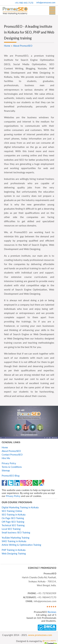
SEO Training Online (12, 511)
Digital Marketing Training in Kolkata (20, 507)
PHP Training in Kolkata (14, 550)
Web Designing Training (14, 553)
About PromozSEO (11, 451)
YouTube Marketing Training (16, 538)
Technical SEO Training (13, 525)
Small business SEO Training (16, 532)
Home (5, 447)
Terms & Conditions (12, 467)
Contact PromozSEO (12, 455)
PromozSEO (49, 641)
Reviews (52, 612)
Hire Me (6, 458)
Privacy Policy (9, 463)
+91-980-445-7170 (24, 3)
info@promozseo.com (46, 2)
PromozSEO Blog (11, 476)
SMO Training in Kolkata (14, 541)
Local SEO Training (11, 529)
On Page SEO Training (13, 518)
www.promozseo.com (40, 635)
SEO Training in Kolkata (14, 515)
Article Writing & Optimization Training (21, 545)
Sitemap (6, 470)
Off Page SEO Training (13, 522)
